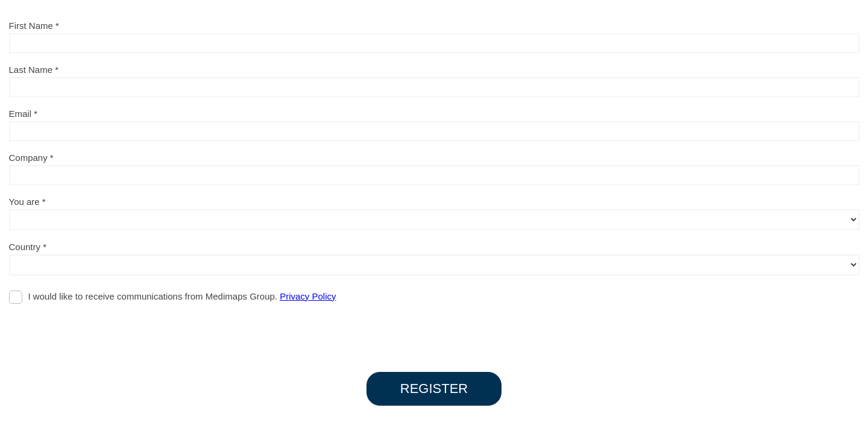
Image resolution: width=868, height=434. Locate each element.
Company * (31, 158)
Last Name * (34, 70)
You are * (27, 202)
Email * (24, 114)
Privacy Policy (308, 296)
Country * (28, 247)
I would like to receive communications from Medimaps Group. (182, 296)
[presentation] (101, 332)
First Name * (34, 26)
